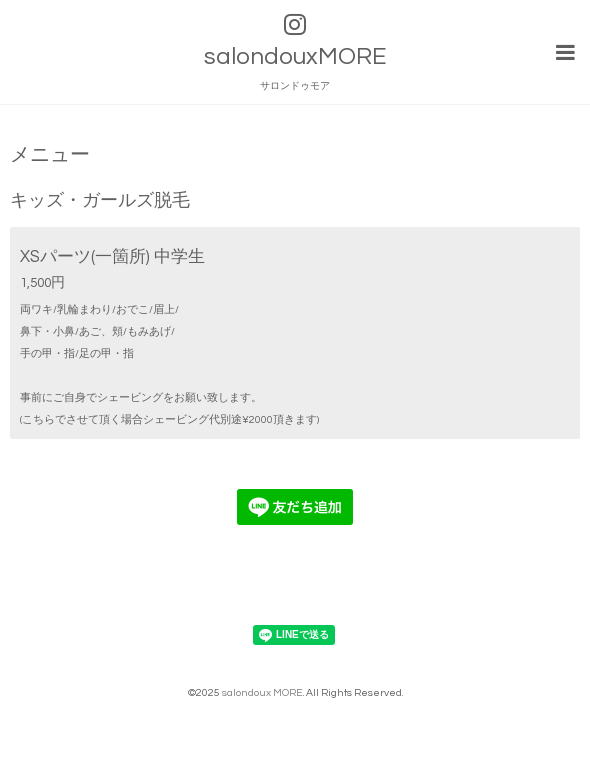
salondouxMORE (295, 56)
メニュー (50, 155)
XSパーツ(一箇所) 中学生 (112, 256)
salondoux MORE (262, 692)
